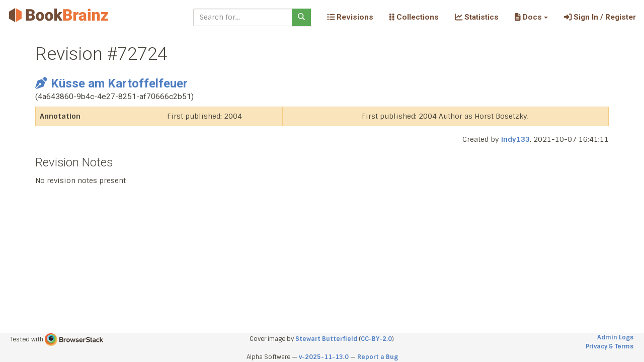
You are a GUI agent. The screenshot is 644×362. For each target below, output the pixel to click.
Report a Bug (378, 357)
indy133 (515, 139)
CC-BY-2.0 (376, 339)
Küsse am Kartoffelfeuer (111, 83)
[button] (531, 17)
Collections (414, 17)
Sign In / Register (600, 17)
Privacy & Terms (610, 346)
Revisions (350, 17)
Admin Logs (615, 337)
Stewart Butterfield (326, 339)
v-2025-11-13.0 (324, 357)
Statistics (477, 17)
